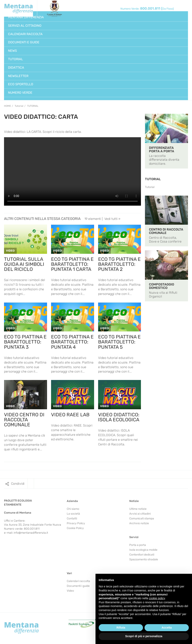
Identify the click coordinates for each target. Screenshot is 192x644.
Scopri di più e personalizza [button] (144, 636)
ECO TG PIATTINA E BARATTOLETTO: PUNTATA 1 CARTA (72, 264)
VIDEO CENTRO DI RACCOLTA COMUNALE (24, 420)
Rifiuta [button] (121, 628)
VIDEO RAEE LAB (70, 415)
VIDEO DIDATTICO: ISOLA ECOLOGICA (119, 417)
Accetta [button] (167, 628)
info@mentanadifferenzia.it (31, 533)
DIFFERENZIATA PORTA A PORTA (162, 149)
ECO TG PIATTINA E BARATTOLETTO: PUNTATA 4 (72, 342)
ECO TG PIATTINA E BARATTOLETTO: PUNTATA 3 (25, 342)
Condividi (18, 484)
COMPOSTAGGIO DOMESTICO (162, 286)
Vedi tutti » (112, 219)
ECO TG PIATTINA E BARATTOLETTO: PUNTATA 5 (119, 342)
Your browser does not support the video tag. (72, 171)
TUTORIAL (153, 179)
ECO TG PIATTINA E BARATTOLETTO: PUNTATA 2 (119, 264)
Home (7, 106)
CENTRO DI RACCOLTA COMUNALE (166, 231)
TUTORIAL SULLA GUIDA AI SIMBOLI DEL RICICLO (24, 264)
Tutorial (33, 106)
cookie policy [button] (157, 598)
